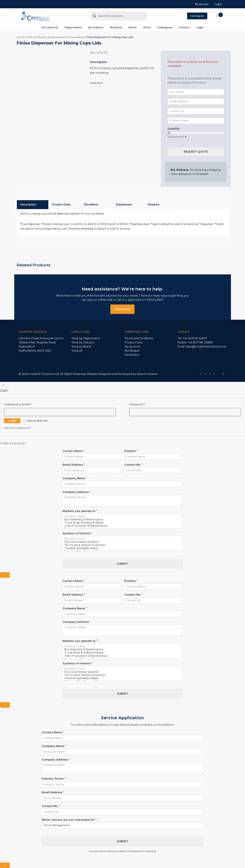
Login (12, 421)
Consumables (76, 37)
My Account (133, 347)
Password (143, 404)
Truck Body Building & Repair (123, 523)
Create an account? (13, 443)
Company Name (75, 478)
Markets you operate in (80, 511)
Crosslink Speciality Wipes (123, 548)
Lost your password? (17, 428)
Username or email (24, 404)
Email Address (74, 465)
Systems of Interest (78, 533)
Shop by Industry (83, 342)
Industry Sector (54, 779)
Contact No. (134, 465)
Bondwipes (132, 351)
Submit (122, 564)
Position (131, 451)
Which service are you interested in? (69, 820)
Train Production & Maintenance (123, 526)
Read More (96, 83)
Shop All (77, 351)
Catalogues (197, 16)
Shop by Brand (81, 347)
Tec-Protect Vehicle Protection (123, 545)
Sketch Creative (147, 374)
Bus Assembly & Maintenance (123, 519)
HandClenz (132, 355)
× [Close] (5, 575)
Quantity (174, 129)
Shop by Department (86, 338)
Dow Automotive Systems (123, 542)
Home (21, 37)
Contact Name (74, 451)
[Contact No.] (196, 111)
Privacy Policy (134, 342)
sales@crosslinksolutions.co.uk (206, 347)
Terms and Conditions (139, 338)
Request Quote (196, 152)
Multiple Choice (123, 516)
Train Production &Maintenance (46, 37)
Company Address (77, 492)
